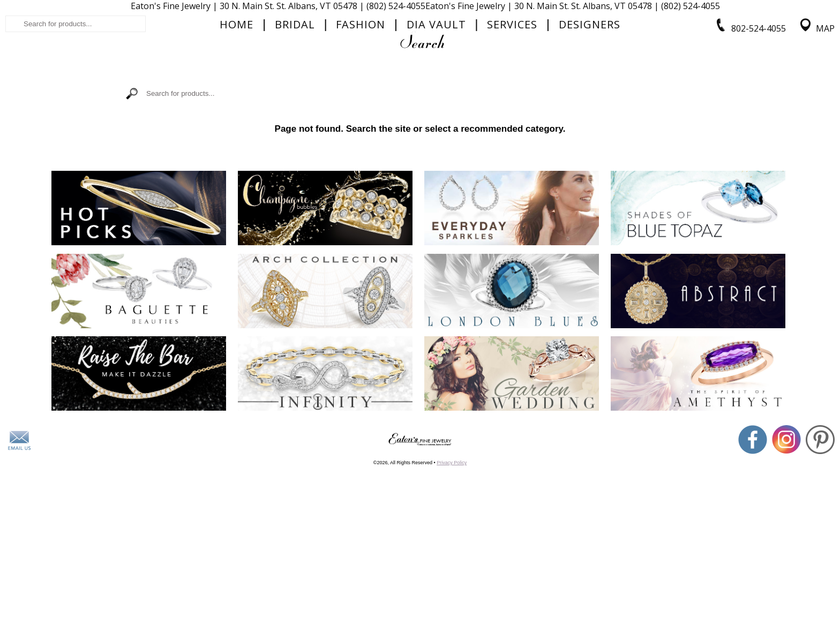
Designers (590, 110)
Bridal (295, 110)
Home (237, 110)
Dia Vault (436, 110)
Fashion (361, 110)
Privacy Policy (452, 583)
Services (512, 110)
